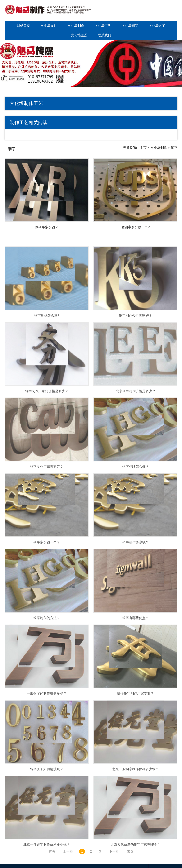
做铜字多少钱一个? (136, 227)
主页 (143, 148)
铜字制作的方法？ (47, 644)
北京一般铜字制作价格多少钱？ (136, 796)
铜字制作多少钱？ (136, 569)
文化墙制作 (76, 26)
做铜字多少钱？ (47, 227)
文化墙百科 (103, 26)
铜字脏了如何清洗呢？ (47, 796)
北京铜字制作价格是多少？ (136, 418)
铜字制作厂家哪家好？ (47, 493)
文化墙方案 (157, 26)
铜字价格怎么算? (47, 342)
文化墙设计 (49, 26)
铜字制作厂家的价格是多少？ (47, 418)
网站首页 (23, 26)
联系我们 (105, 35)
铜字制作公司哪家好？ (136, 342)
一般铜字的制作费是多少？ (47, 720)
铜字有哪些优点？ (136, 644)
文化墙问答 (130, 26)
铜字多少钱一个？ (47, 569)
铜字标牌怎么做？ (136, 493)
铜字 (12, 149)
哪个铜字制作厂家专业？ (136, 720)
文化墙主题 (79, 35)
